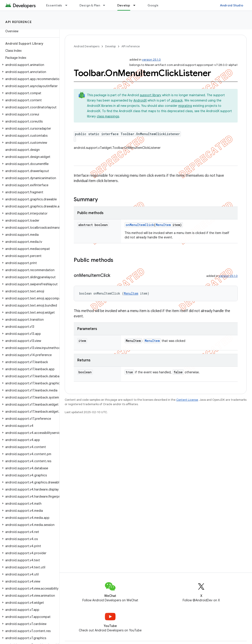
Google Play (157, 5)
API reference (19, 22)
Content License (187, 400)
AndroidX (140, 100)
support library (151, 95)
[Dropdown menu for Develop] (136, 5)
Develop (110, 46)
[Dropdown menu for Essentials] (68, 5)
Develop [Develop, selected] (124, 5)
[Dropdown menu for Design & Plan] (106, 5)
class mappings (108, 116)
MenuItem (163, 225)
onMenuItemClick (140, 225)
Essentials (54, 5)
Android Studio (232, 5)
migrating (185, 106)
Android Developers (87, 46)
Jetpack (177, 100)
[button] (29, 65)
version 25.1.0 (151, 60)
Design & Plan (90, 5)
